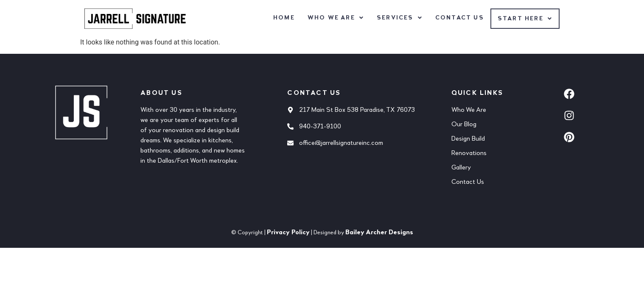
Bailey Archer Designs (379, 233)
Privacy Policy (288, 233)
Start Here (525, 19)
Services (400, 18)
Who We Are (336, 18)
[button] (336, 18)
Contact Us (460, 18)
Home (284, 18)
